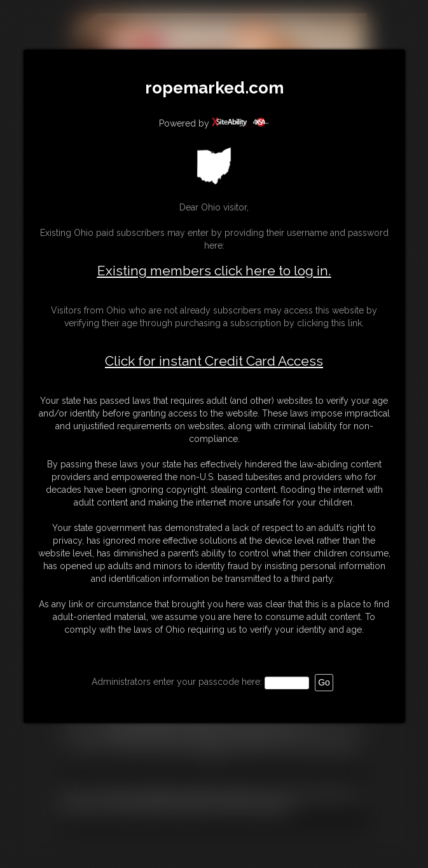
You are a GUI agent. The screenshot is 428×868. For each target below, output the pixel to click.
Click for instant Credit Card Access (214, 361)
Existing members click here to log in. (214, 271)
